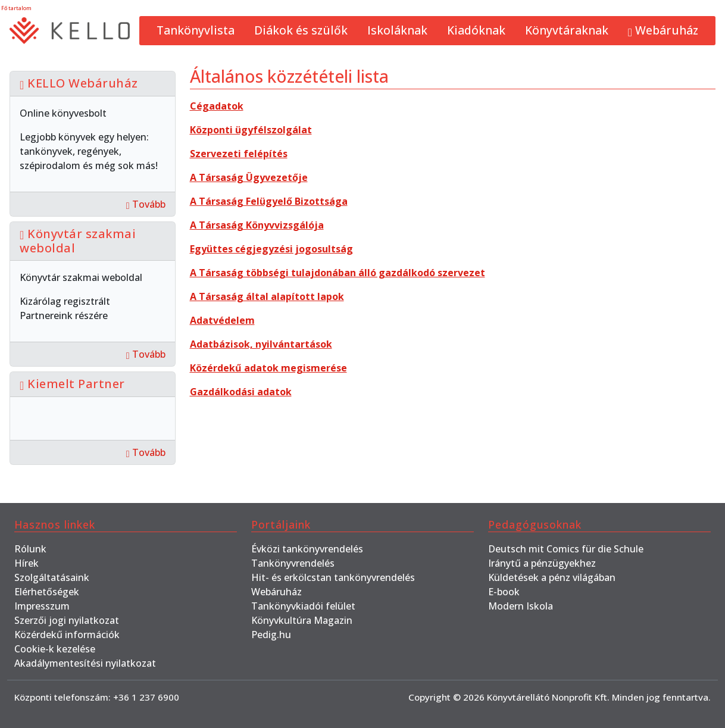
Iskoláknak (397, 30)
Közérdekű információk (67, 635)
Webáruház (663, 30)
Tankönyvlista (196, 30)
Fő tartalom (16, 8)
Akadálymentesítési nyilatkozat (85, 663)
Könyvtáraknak (567, 30)
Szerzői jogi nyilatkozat (67, 620)
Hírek (26, 563)
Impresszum (42, 606)
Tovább (146, 204)
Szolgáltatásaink (52, 577)
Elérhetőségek (47, 592)
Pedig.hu (271, 635)
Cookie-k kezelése (55, 649)
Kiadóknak (476, 30)
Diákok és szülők (301, 30)
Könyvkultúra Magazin (302, 620)
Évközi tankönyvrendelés (307, 549)
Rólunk (30, 549)
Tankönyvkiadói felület (303, 606)
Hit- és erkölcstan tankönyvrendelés (333, 577)
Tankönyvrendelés (293, 563)
